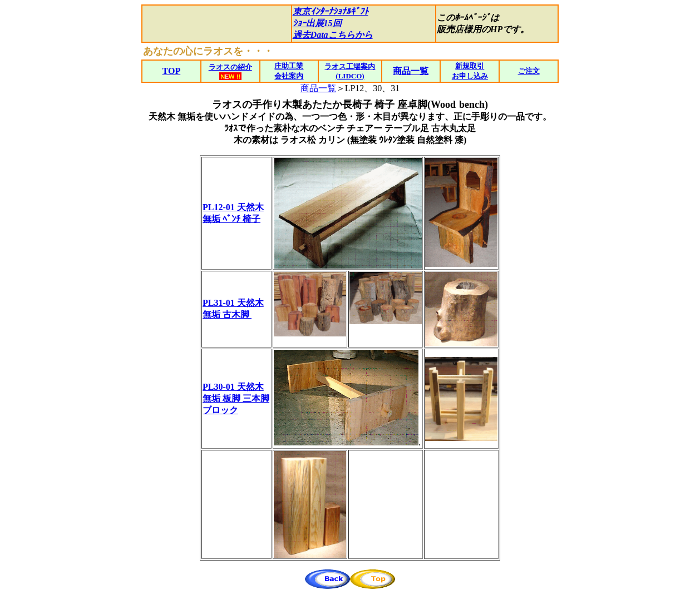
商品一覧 (318, 88)
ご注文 (529, 71)
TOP (172, 71)
